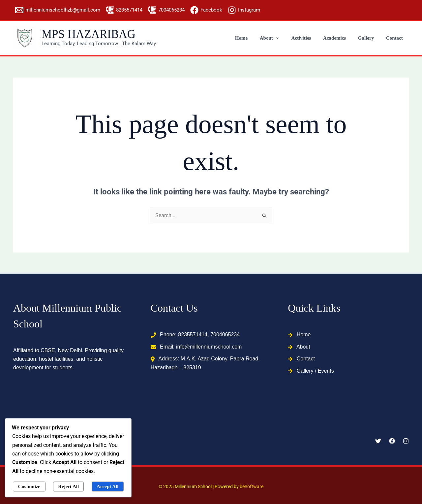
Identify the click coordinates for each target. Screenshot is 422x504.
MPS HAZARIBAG (89, 34)
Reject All (68, 487)
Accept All (107, 487)
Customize (29, 487)
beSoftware (252, 487)
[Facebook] (206, 10)
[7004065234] (166, 10)
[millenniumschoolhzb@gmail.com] (58, 10)
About (279, 38)
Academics (340, 38)
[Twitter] (378, 441)
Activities (309, 38)
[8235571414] (124, 10)
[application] (286, 38)
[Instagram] (244, 10)
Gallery (369, 38)
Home (253, 38)
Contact (395, 38)
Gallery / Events (315, 371)
